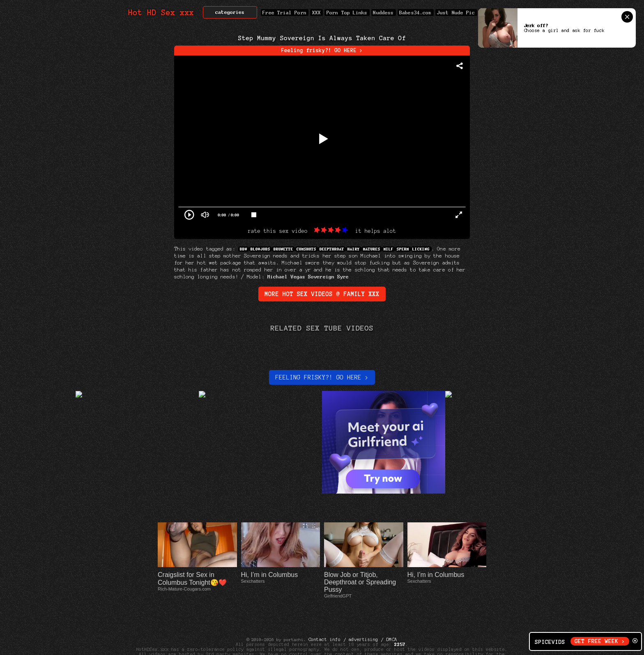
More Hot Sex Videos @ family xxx (322, 294)
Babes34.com (416, 13)
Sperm (403, 249)
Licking (421, 249)
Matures (372, 249)
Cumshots (306, 249)
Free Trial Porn (285, 13)
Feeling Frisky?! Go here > (322, 377)
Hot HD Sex (161, 13)
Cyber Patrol (377, 644)
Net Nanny (413, 644)
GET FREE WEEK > (600, 641)
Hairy (354, 249)
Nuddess (384, 13)
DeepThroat (332, 249)
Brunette (283, 249)
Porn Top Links (347, 13)
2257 (400, 620)
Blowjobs (260, 249)
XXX (316, 13)
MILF (389, 249)
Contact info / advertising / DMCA (353, 615)
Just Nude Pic (456, 13)
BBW (244, 249)
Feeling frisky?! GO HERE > (322, 51)
